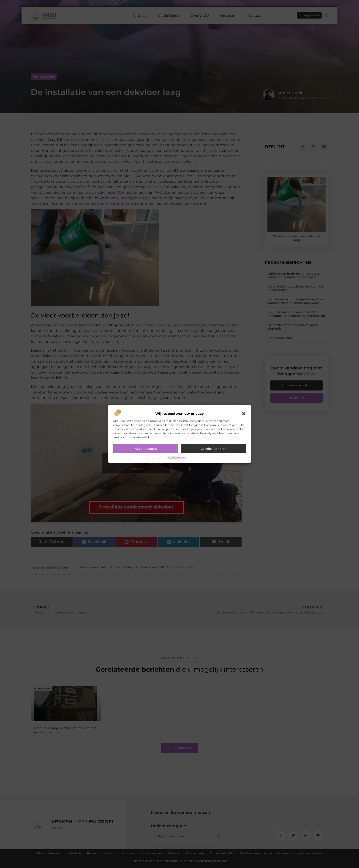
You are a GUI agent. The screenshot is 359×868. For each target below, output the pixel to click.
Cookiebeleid (177, 457)
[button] (244, 414)
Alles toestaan (146, 449)
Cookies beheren (213, 449)
